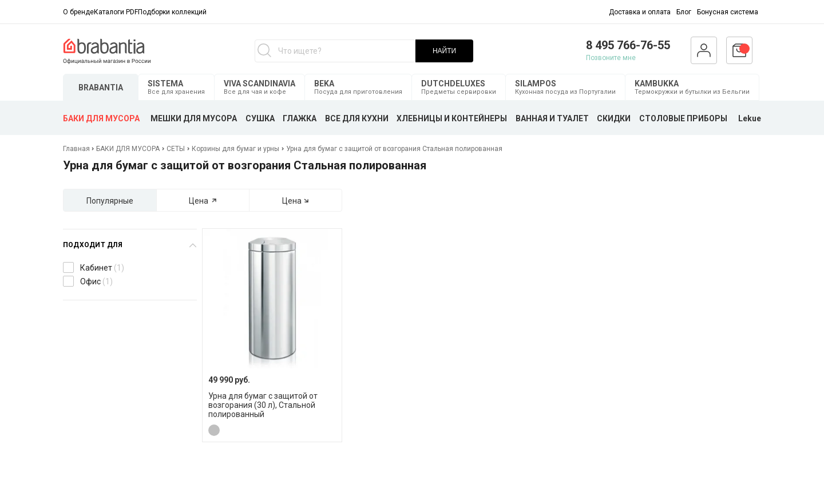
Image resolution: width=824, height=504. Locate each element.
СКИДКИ (614, 118)
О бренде (78, 12)
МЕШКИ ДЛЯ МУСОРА (194, 118)
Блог (684, 12)
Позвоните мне (611, 58)
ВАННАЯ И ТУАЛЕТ (552, 118)
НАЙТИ (444, 51)
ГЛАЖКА (300, 118)
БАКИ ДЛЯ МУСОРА (101, 118)
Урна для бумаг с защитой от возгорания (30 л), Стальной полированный (263, 405)
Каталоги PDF (116, 12)
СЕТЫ (176, 149)
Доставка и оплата (640, 12)
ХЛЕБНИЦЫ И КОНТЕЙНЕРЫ (452, 118)
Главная (77, 149)
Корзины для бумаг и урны (235, 149)
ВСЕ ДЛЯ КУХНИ (357, 118)
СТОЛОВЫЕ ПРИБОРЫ (683, 118)
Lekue (750, 118)
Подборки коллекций (172, 12)
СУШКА (260, 118)
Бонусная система (728, 12)
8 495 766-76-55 (628, 45)
